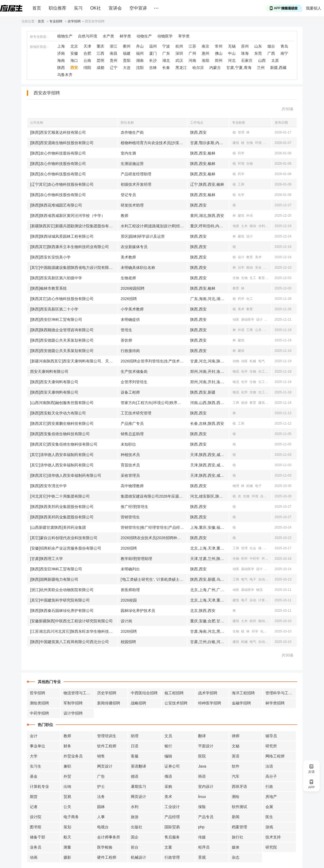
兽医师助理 (130, 590)
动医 (236, 320)
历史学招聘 (107, 693)
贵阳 (127, 60)
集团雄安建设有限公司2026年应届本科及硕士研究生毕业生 (154, 496)
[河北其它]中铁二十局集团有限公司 (60, 496)
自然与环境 (88, 36)
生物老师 (128, 278)
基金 (34, 776)
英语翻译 (138, 766)
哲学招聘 (37, 693)
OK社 (96, 8)
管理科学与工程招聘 (281, 693)
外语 (250, 216)
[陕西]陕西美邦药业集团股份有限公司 (62, 507)
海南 (61, 60)
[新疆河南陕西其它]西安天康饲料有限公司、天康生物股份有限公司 (74, 361)
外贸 (67, 776)
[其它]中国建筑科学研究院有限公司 (60, 600)
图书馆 (36, 827)
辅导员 (271, 736)
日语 (135, 746)
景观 (202, 857)
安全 (258, 268)
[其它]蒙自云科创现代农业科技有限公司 (64, 538)
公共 (258, 330)
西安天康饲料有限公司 (49, 371)
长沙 (153, 60)
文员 (168, 736)
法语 (269, 766)
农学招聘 (74, 21)
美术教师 (128, 257)
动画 (34, 857)
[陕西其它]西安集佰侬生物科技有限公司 (64, 444)
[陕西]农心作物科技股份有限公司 (58, 153)
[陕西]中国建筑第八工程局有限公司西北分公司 (70, 642)
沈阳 (140, 68)
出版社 (137, 827)
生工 (253, 278)
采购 (168, 786)
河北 (232, 60)
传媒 (202, 837)
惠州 (206, 53)
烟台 (271, 46)
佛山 (219, 53)
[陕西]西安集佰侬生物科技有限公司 (60, 434)
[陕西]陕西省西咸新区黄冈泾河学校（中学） (68, 216)
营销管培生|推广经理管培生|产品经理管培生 (154, 527)
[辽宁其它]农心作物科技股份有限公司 (62, 184)
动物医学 (165, 36)
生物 (250, 143)
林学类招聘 (275, 703)
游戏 (269, 827)
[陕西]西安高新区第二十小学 (54, 309)
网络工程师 (275, 756)
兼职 (67, 766)
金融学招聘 (241, 703)
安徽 (74, 53)
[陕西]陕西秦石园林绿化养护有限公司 (62, 611)
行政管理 (172, 857)
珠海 (245, 53)
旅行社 (238, 837)
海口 (74, 60)
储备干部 (37, 837)
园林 (101, 807)
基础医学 (248, 320)
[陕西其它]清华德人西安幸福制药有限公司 (66, 475)
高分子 (271, 776)
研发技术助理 (132, 205)
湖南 (140, 60)
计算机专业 (39, 786)
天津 (87, 46)
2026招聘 (129, 299)
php (201, 827)
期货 (34, 797)
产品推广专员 (132, 423)
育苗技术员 (130, 465)
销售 (101, 756)
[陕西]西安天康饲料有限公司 (54, 382)
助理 (135, 736)
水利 (262, 226)
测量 (67, 847)
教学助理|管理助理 (137, 559)
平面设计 (206, 746)
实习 (78, 8)
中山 (232, 53)
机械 (253, 361)
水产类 (108, 36)
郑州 (219, 60)
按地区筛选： (40, 47)
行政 (269, 786)
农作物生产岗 (132, 132)
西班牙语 (239, 786)
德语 (135, 776)
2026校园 (129, 600)
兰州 (261, 68)
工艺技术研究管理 (136, 413)
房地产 (271, 797)
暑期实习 (138, 786)
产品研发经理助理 (136, 174)
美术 (258, 257)
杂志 (236, 857)
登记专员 (128, 195)
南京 (206, 46)
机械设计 (138, 857)
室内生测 (128, 153)
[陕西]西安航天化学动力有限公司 (58, 413)
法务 (101, 797)
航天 (67, 837)
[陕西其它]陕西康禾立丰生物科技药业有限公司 (70, 247)
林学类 (125, 36)
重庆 (100, 46)
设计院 (36, 817)
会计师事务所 (109, 837)
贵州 (114, 60)
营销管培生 (130, 517)
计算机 (263, 600)
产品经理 (172, 817)
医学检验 (105, 847)
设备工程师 (130, 392)
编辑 (168, 756)
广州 (192, 53)
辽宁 (114, 68)
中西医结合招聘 (144, 693)
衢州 (127, 46)
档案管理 (239, 827)
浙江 (114, 46)
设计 (250, 236)
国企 (135, 837)
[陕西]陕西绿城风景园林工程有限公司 (62, 236)
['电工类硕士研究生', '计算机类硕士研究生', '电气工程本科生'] (154, 579)
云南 (87, 60)
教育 (250, 257)
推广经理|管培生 (135, 507)
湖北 (166, 60)
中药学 (254, 559)
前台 (135, 847)
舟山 (140, 46)
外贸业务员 (73, 756)
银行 (168, 746)
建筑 (236, 143)
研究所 (271, 746)
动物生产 (144, 36)
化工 (250, 299)
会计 (34, 736)
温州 (153, 46)
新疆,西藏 (278, 68)
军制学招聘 (73, 703)
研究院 (271, 847)
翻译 (202, 736)
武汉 (179, 60)
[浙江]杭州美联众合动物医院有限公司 (62, 590)
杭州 (179, 46)
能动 (253, 226)
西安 (74, 68)
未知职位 (128, 444)
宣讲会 (115, 8)
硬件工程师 (107, 857)
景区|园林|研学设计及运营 (143, 236)
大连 (127, 68)
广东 (166, 53)
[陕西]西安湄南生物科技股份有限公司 (62, 143)
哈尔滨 (198, 68)
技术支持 (273, 837)
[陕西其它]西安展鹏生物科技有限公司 (62, 423)
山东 (258, 46)
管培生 (126, 330)
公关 (67, 807)
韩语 (202, 776)
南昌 (114, 53)
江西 (100, 53)
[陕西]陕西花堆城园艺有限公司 (56, 205)
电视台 (103, 827)
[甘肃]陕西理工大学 (47, 559)
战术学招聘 (208, 693)
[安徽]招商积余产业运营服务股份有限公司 (66, 548)
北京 (74, 46)
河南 (192, 60)
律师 (236, 736)
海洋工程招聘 (243, 693)
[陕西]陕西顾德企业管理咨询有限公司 (62, 330)
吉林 (153, 68)
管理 (241, 132)
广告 (101, 776)
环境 (258, 143)
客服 (135, 756)
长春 (166, 68)
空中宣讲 (138, 8)
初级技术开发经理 (136, 184)
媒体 (236, 847)
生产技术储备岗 (134, 371)
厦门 (153, 53)
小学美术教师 (132, 309)
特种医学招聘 (210, 703)
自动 (262, 579)
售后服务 (172, 837)
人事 (101, 817)
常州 (219, 46)
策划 (67, 827)
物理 (236, 486)
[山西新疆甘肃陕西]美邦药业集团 (58, 527)
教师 (125, 216)
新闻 (268, 320)
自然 (267, 143)
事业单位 (37, 746)
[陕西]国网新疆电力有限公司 (54, 579)
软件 (236, 766)
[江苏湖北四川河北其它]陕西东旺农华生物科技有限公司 (74, 631)
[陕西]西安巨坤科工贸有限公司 (56, 320)
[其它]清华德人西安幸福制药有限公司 (62, 455)
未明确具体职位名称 (138, 268)
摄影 (67, 857)
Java (202, 766)
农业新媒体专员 (134, 247)
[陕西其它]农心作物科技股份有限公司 (62, 299)
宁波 (166, 46)
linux (202, 797)
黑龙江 (181, 68)
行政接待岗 (130, 351)
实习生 (36, 766)
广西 (271, 53)
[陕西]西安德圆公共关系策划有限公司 (62, 340)
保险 (202, 807)
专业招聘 (56, 21)
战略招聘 (138, 703)
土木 (244, 226)
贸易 (67, 797)
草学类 (184, 36)
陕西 (61, 68)
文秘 (236, 746)
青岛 (284, 46)
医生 (269, 817)
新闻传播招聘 (109, 703)
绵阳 (87, 68)
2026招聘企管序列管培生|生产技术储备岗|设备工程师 (154, 361)
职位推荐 (57, 8)
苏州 (245, 46)
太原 (275, 60)
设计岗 (126, 621)
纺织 (253, 621)
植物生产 (65, 36)
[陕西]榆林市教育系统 (48, 288)
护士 (101, 786)
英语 (236, 756)
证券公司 (172, 766)
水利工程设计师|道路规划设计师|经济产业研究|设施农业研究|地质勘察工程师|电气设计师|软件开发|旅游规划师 (154, 226)
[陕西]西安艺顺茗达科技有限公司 (58, 132)
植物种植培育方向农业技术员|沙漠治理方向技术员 (154, 143)
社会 (253, 548)
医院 (202, 756)
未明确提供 (130, 320)
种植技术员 (130, 455)
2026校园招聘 (133, 288)
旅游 (244, 403)
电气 (267, 268)
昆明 (100, 60)
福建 (127, 53)
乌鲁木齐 (65, 75)
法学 (241, 268)
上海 (61, 46)
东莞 (258, 53)
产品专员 (206, 817)
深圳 (179, 53)
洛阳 (206, 60)
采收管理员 (130, 475)
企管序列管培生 (134, 382)
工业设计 (172, 807)
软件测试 (239, 807)
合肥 (87, 53)
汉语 (267, 330)
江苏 (192, 46)
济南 (61, 53)
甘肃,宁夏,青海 (239, 68)
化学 (241, 195)
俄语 (168, 776)
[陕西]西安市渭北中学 (48, 486)
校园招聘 (128, 642)
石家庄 (247, 60)
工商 (241, 184)
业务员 (36, 847)
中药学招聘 (39, 713)
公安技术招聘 (176, 703)
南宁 (284, 53)
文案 (168, 847)
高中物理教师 (132, 486)
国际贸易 (172, 827)
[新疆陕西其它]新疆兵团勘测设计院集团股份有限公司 (74, 226)
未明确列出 (130, 569)
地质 (236, 226)
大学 (34, 756)
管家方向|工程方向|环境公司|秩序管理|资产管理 (154, 403)
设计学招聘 (73, 713)
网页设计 (105, 766)
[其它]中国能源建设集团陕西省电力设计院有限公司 (73, 268)
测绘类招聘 (39, 703)
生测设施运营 (132, 164)
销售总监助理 (132, 434)
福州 (140, 53)
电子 (258, 486)
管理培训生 (107, 736)
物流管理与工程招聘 (79, 693)
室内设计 (206, 786)
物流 (236, 371)
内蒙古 (215, 68)
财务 (67, 746)
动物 (236, 361)
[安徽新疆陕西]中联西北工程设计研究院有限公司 (71, 621)
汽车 (236, 776)
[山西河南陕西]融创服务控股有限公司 (62, 403)
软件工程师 (107, 746)
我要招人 (314, 8)
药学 (241, 153)
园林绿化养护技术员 (138, 611)
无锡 (232, 46)
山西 (262, 60)
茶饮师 (126, 340)
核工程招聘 (174, 693)
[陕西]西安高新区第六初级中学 (56, 278)
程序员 (204, 847)
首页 (37, 8)
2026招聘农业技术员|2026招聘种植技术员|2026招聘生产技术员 (154, 538)
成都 (100, 68)
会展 (269, 807)
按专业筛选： (40, 37)
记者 (34, 807)
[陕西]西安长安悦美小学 (50, 257)
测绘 (236, 797)
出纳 (67, 786)
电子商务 (71, 817)
